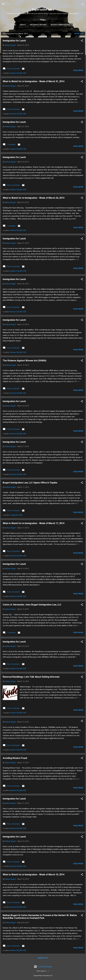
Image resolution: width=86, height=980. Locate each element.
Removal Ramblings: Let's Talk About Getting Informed (31, 677)
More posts (43, 958)
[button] (82, 41)
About (23, 25)
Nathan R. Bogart (38, 25)
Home (13, 25)
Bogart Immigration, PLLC (63, 25)
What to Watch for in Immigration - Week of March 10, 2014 (34, 875)
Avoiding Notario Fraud (15, 758)
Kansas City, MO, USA (18, 73)
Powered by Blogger (43, 967)
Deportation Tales (43, 10)
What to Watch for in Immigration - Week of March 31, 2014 (34, 81)
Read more (78, 70)
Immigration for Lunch (14, 41)
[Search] (83, 5)
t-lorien (48, 971)
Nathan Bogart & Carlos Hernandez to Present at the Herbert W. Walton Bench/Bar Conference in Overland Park (40, 917)
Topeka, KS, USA (16, 515)
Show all (79, 34)
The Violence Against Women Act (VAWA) (25, 361)
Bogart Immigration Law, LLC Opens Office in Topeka (30, 483)
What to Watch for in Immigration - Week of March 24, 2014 (34, 198)
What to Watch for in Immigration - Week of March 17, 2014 (34, 523)
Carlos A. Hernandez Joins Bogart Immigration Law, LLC (32, 605)
